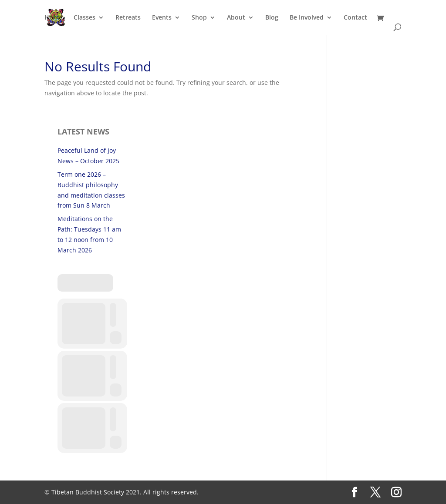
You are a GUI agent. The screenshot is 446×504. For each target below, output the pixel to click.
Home (53, 18)
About (236, 18)
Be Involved (307, 18)
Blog (272, 18)
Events (162, 18)
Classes (84, 18)
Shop (199, 18)
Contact (355, 18)
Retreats (128, 18)
